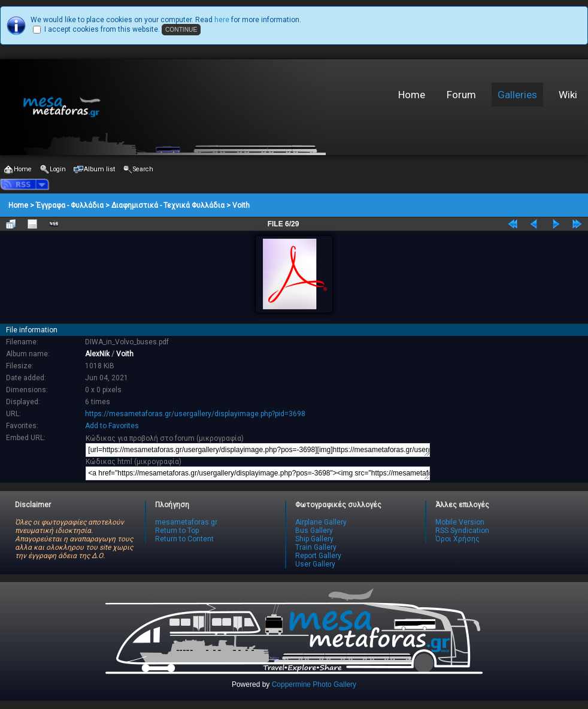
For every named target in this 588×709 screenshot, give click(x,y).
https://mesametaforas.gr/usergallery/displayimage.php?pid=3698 (195, 414)
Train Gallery (316, 547)
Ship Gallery (314, 539)
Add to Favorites (112, 426)
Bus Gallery (314, 531)
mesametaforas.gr (186, 522)
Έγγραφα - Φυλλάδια (70, 205)
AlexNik (97, 354)
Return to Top (177, 531)
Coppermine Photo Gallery (314, 684)
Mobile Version (460, 522)
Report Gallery (318, 556)
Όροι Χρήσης (457, 539)
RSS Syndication (462, 531)
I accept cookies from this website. (102, 29)
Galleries (517, 95)
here (222, 20)
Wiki (568, 95)
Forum (461, 95)
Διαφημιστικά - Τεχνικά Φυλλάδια (168, 205)
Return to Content (184, 539)
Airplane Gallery (321, 522)
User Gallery (315, 564)
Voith (241, 205)
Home (412, 95)
